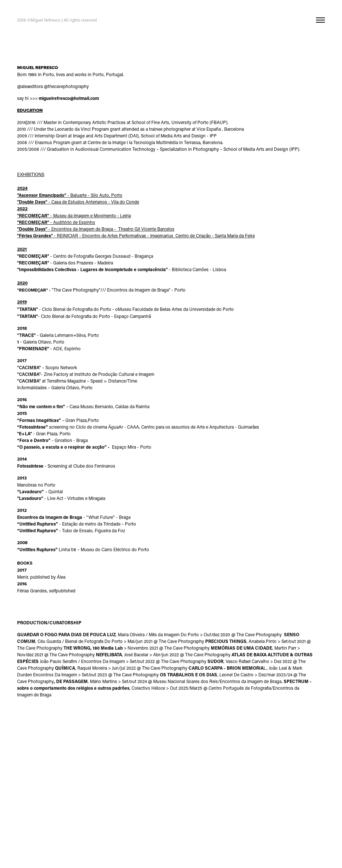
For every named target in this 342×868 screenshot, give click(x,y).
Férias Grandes (32, 591)
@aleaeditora (30, 86)
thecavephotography (68, 86)
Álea (61, 577)
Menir (22, 577)
